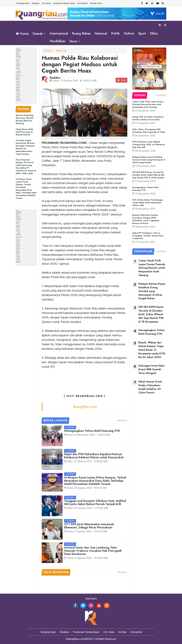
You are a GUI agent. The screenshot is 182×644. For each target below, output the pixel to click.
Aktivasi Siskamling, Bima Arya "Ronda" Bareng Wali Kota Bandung (25, 119)
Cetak (121, 80)
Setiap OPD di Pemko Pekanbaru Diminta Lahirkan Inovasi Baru (148, 118)
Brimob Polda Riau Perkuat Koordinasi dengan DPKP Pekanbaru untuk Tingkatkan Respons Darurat (146, 219)
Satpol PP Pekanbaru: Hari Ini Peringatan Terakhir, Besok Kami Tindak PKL (148, 236)
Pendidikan (58, 41)
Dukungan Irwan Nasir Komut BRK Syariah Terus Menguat (152, 369)
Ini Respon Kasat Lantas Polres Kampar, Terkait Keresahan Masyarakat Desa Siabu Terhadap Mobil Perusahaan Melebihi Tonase (26, 189)
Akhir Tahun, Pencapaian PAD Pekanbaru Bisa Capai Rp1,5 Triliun (149, 131)
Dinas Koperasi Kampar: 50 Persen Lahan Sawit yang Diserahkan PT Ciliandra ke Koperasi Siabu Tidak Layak (26, 167)
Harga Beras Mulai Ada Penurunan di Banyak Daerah (24, 132)
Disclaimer (83, 3)
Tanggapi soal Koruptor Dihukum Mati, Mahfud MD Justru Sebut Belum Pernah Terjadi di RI (95, 502)
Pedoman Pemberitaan (86, 632)
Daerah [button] (38, 34)
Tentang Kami (23, 3)
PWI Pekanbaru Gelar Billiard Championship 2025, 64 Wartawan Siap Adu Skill (148, 145)
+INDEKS (122, 420)
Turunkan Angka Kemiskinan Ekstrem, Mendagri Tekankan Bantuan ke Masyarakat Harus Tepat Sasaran (25, 147)
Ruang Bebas (81, 34)
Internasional (59, 34)
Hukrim (129, 34)
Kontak (122, 632)
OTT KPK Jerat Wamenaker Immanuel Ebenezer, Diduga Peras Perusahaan (89, 526)
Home (22, 34)
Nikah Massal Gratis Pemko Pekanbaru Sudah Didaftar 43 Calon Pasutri (150, 387)
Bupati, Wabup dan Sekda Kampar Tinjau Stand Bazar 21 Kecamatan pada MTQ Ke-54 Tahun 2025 (152, 350)
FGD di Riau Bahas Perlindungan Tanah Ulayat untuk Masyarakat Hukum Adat (148, 203)
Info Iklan (46, 3)
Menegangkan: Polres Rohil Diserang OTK (92, 431)
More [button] (73, 41)
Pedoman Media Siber (64, 3)
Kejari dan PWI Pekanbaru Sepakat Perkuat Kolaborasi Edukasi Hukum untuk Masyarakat (94, 456)
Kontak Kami (96, 3)
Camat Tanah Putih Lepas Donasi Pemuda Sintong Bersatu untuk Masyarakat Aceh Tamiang (148, 104)
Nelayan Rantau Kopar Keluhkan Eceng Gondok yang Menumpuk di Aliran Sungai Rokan (149, 160)
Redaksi (36, 3)
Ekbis (154, 34)
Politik (115, 34)
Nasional (101, 34)
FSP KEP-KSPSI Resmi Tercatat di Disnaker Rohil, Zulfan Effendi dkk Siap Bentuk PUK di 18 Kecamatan (148, 175)
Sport (142, 34)
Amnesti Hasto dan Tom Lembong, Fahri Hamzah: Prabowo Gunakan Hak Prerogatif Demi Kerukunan (93, 551)
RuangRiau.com (85, 407)
